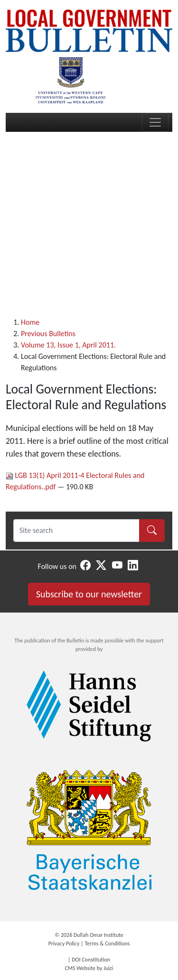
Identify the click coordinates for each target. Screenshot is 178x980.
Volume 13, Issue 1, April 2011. (68, 345)
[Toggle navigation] (155, 122)
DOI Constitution (91, 960)
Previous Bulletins (48, 334)
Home (30, 322)
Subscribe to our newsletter (89, 594)
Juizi (108, 968)
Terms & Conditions (107, 943)
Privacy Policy (64, 943)
